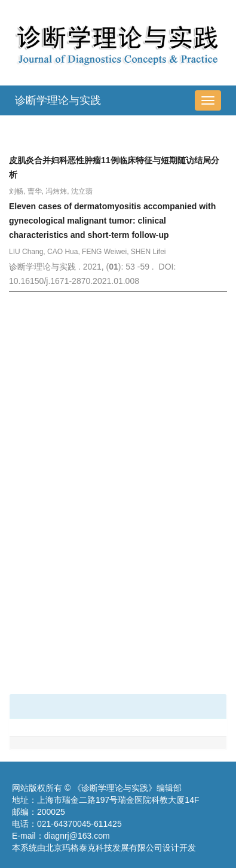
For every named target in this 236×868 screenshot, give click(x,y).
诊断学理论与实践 (58, 100)
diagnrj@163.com (77, 836)
